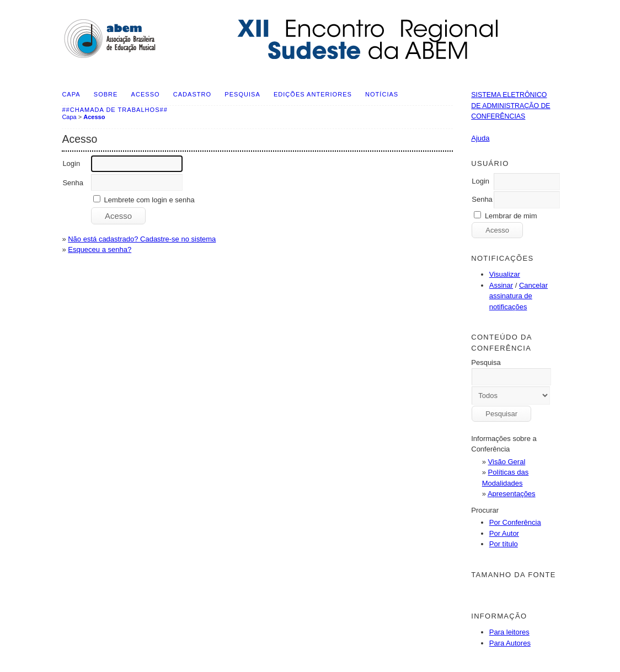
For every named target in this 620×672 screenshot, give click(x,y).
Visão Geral (507, 462)
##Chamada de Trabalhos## (114, 110)
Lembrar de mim (511, 216)
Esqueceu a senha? (100, 249)
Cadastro (192, 94)
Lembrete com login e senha (149, 200)
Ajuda (480, 138)
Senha (482, 199)
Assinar (501, 285)
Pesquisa (242, 94)
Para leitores (509, 632)
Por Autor (504, 533)
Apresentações (512, 494)
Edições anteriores (313, 94)
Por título (504, 544)
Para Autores (510, 643)
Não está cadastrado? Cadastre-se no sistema (142, 239)
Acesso (146, 94)
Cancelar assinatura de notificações (519, 296)
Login (480, 181)
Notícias (382, 94)
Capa (71, 94)
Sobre (106, 94)
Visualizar (505, 274)
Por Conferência (515, 522)
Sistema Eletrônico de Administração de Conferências (511, 106)
